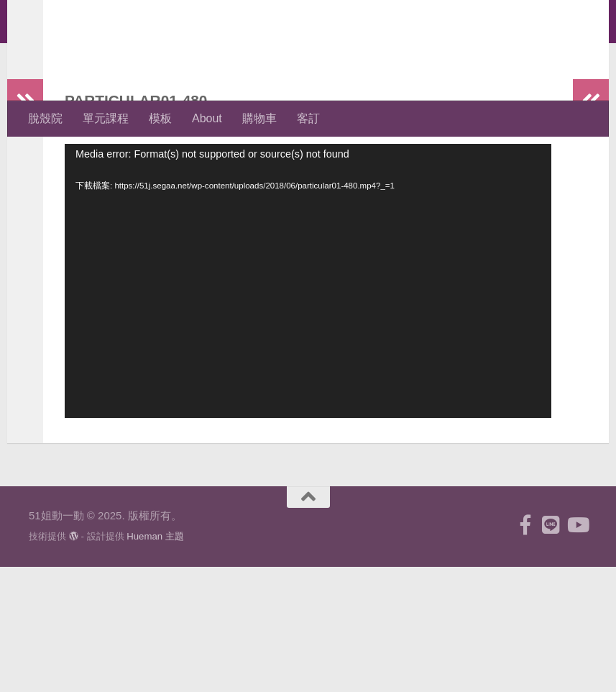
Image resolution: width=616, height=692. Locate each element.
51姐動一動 (105, 50)
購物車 (259, 118)
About (207, 118)
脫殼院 (45, 118)
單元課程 (106, 118)
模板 (160, 118)
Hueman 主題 (155, 661)
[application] (308, 338)
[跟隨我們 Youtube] (577, 650)
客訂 (308, 118)
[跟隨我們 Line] (551, 650)
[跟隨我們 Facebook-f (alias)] (525, 650)
